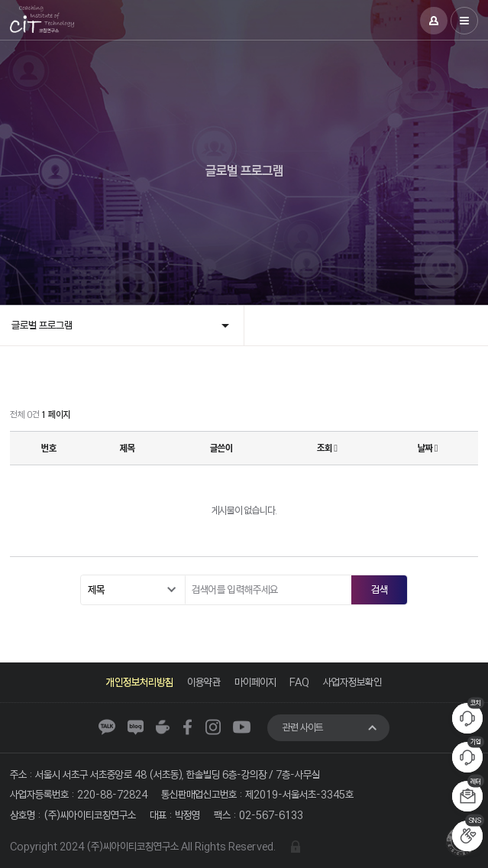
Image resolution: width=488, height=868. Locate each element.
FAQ (300, 682)
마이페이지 (255, 682)
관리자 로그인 (296, 847)
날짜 (428, 448)
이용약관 (204, 682)
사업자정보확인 (353, 682)
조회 (327, 448)
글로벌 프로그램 (42, 325)
